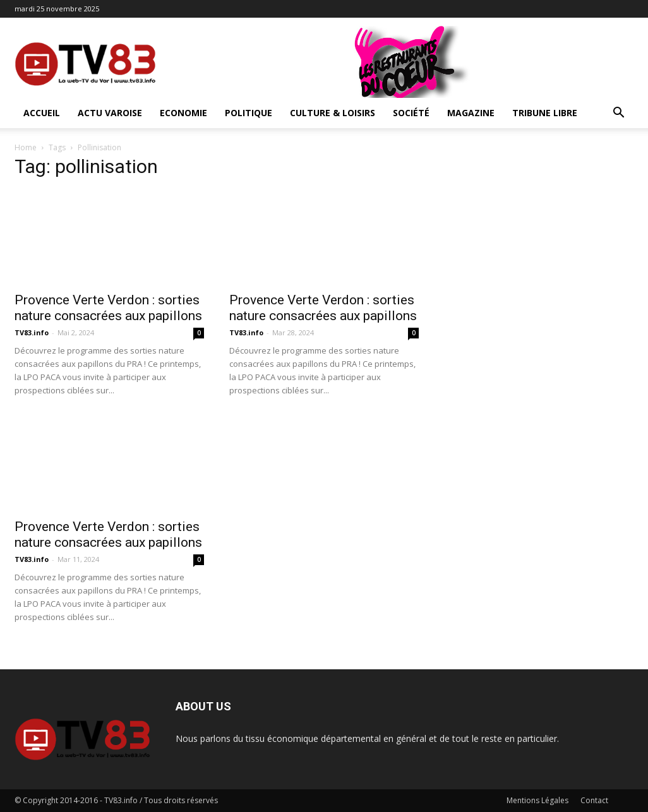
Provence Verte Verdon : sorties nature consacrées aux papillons (108, 308)
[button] (618, 114)
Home (26, 147)
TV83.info (32, 332)
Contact (594, 800)
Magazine (471, 113)
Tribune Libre (545, 113)
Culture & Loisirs (333, 113)
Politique (249, 113)
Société (411, 113)
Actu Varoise (110, 113)
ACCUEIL (42, 113)
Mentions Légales (537, 800)
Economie (183, 113)
